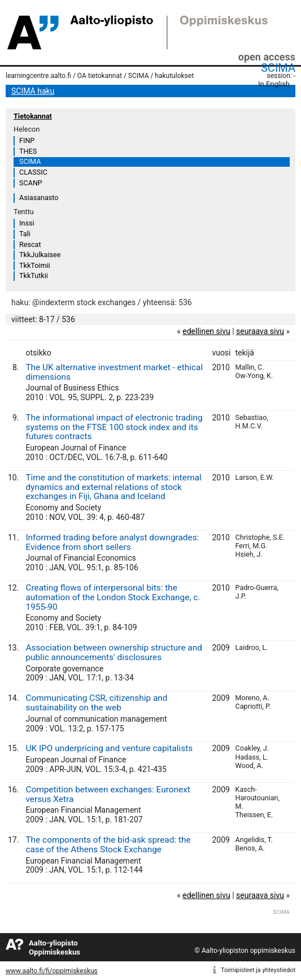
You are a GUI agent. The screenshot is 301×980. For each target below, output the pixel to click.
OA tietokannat (100, 76)
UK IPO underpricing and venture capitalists (109, 748)
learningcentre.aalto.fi (38, 76)
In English (274, 84)
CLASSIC (33, 172)
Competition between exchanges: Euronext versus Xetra (108, 794)
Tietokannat (33, 116)
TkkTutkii (34, 276)
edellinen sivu (206, 331)
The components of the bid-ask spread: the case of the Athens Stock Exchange (108, 845)
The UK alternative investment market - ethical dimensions (114, 372)
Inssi (27, 223)
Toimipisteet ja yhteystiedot (258, 970)
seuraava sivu (260, 331)
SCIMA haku (33, 91)
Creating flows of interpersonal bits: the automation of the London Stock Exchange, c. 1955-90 (113, 597)
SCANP (31, 183)
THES (28, 151)
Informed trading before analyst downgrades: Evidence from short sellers (112, 542)
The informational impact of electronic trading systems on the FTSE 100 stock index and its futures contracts (114, 427)
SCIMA (278, 68)
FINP (27, 140)
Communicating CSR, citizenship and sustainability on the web (96, 703)
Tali (25, 234)
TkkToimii (35, 265)
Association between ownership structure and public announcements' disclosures (114, 652)
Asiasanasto (39, 198)
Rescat (30, 244)
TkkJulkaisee (40, 255)
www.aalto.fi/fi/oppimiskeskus (52, 971)
